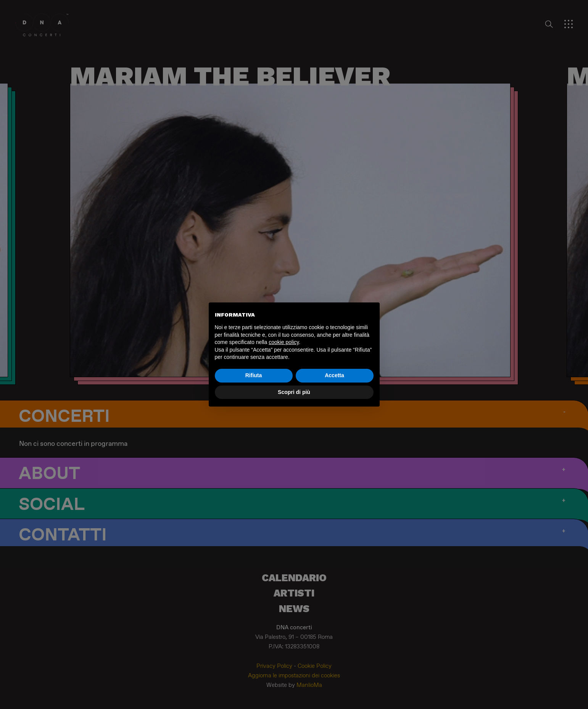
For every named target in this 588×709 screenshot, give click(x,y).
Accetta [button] (334, 375)
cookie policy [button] (284, 342)
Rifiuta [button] (254, 375)
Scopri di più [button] (294, 392)
